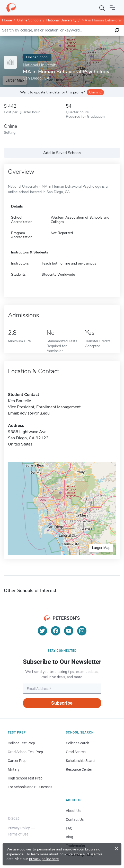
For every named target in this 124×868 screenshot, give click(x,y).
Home (7, 20)
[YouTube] (69, 631)
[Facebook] (56, 631)
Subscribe (62, 703)
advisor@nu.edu (35, 413)
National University (61, 20)
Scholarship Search (81, 761)
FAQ (69, 828)
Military (14, 769)
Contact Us (75, 819)
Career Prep (17, 761)
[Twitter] (42, 631)
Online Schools (29, 20)
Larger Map (101, 548)
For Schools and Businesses (30, 787)
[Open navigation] (112, 8)
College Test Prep (21, 743)
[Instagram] (82, 631)
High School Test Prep (25, 778)
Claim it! (95, 92)
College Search (78, 743)
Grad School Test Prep (25, 752)
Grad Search (76, 752)
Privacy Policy (19, 828)
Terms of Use (18, 834)
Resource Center (79, 769)
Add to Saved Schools (62, 153)
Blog (69, 837)
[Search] (102, 8)
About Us (73, 811)
